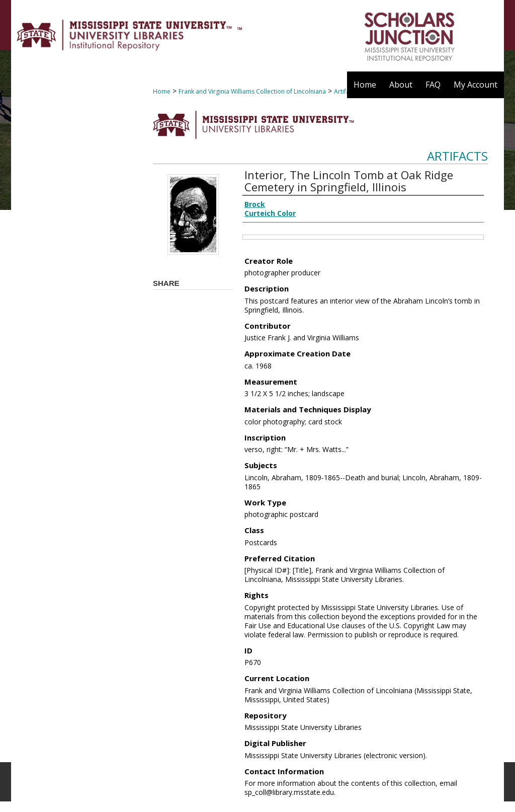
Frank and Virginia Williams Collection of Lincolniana (252, 91)
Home (162, 91)
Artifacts (457, 156)
